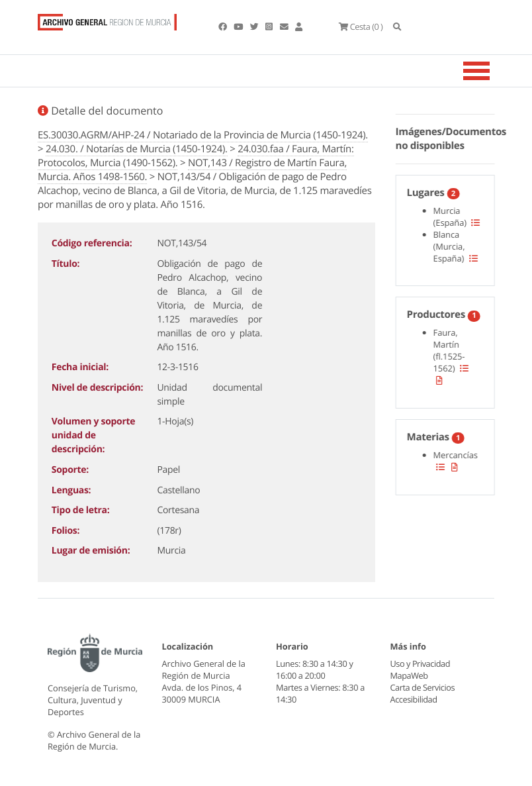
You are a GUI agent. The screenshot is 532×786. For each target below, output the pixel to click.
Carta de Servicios (422, 687)
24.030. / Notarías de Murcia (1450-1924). (137, 149)
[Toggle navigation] (493, 71)
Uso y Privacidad (420, 663)
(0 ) (361, 26)
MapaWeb (409, 675)
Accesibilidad (414, 699)
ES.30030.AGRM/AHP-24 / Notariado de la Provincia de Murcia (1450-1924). (203, 135)
